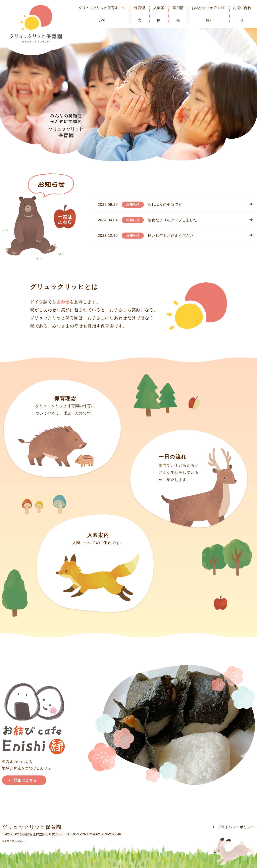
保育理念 (140, 14)
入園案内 (159, 14)
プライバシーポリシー (234, 827)
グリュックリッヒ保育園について (102, 14)
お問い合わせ (242, 14)
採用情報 (178, 14)
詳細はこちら (23, 780)
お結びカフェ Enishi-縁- (208, 14)
